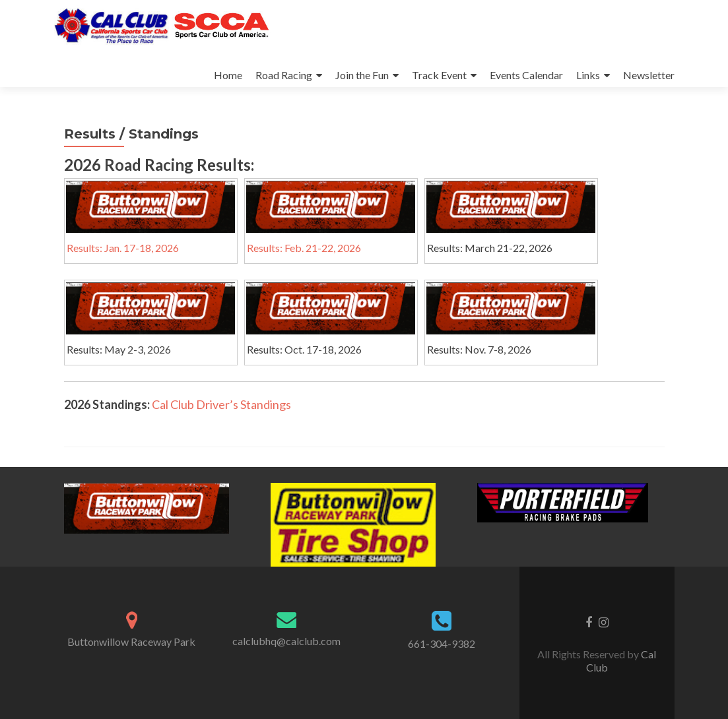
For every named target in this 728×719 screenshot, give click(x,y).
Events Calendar (526, 75)
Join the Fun (362, 75)
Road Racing (284, 75)
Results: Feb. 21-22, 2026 (304, 248)
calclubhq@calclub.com (286, 641)
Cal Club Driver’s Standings (221, 404)
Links (588, 75)
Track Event (439, 75)
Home (228, 75)
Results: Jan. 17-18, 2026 (123, 248)
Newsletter (649, 75)
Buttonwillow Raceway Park (131, 641)
